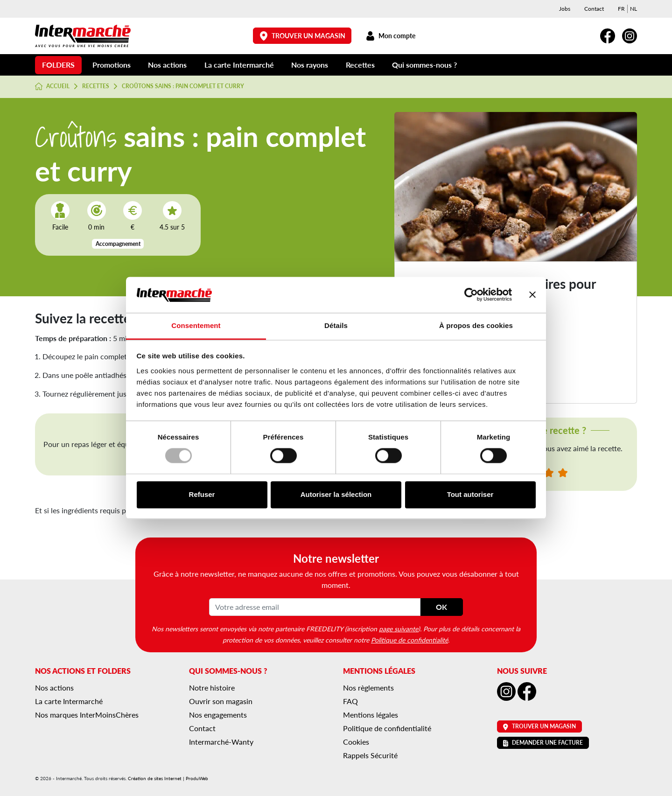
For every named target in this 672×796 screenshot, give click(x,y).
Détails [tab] (336, 325)
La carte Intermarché (239, 65)
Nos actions (167, 65)
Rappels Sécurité (370, 755)
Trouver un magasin (302, 36)
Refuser (202, 494)
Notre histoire (212, 688)
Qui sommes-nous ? (424, 65)
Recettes (360, 65)
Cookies (356, 742)
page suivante (399, 628)
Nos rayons (310, 65)
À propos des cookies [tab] (476, 325)
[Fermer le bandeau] (532, 295)
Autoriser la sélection (336, 494)
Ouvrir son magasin (221, 701)
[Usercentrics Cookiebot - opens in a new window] (471, 295)
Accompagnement (118, 244)
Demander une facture (543, 743)
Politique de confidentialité (409, 640)
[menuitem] (621, 9)
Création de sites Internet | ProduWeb (168, 778)
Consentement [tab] (196, 325)
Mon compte (390, 36)
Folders (58, 65)
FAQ (350, 701)
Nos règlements (368, 688)
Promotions (112, 65)
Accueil (52, 86)
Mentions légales (371, 715)
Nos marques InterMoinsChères (87, 715)
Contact (594, 9)
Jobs (565, 9)
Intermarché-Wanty (221, 742)
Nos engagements (218, 715)
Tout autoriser (470, 494)
